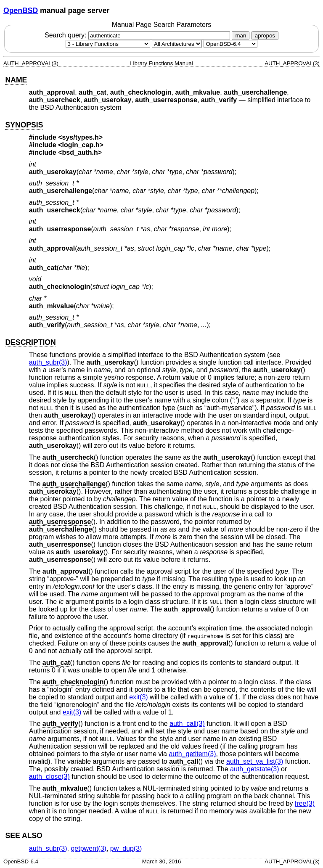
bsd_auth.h (80, 152)
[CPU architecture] (177, 44)
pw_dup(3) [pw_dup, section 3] (126, 848)
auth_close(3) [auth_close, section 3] (49, 777)
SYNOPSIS (24, 125)
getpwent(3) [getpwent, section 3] (89, 848)
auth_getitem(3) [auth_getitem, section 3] (192, 754)
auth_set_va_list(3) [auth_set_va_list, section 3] (255, 761)
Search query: (138, 35)
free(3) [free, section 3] (305, 803)
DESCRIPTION (30, 342)
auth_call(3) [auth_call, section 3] (187, 724)
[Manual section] (108, 44)
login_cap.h (81, 145)
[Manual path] (230, 44)
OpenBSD (21, 11)
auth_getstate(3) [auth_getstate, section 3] (255, 769)
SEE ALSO (24, 836)
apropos (265, 36)
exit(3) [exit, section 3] (138, 697)
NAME (16, 80)
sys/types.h (81, 137)
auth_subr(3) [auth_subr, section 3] (48, 362)
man (241, 36)
